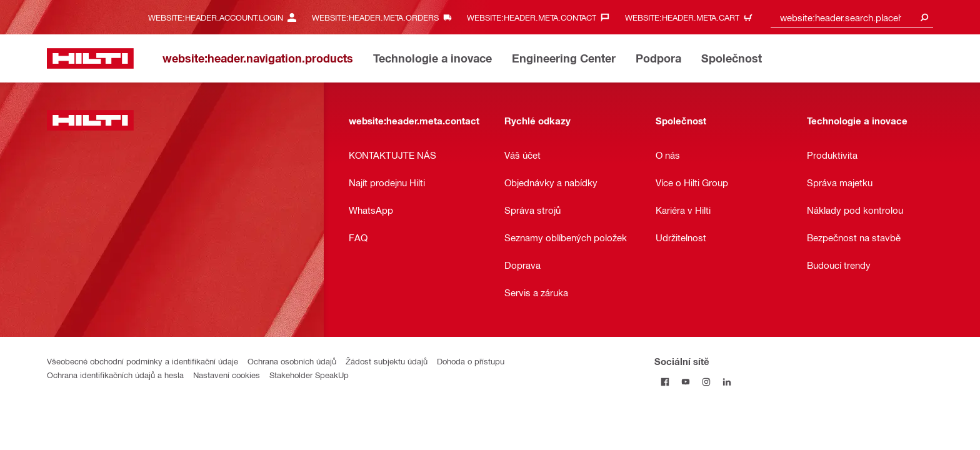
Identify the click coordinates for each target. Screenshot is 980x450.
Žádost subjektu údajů (387, 361)
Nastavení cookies (227, 375)
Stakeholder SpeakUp (309, 375)
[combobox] (852, 17)
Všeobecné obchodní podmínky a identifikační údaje (142, 361)
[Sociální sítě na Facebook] (665, 382)
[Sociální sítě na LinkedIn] (727, 382)
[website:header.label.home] (90, 58)
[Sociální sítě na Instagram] (706, 382)
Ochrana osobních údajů (292, 361)
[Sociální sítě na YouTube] (685, 382)
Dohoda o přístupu (471, 361)
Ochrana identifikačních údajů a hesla (115, 375)
